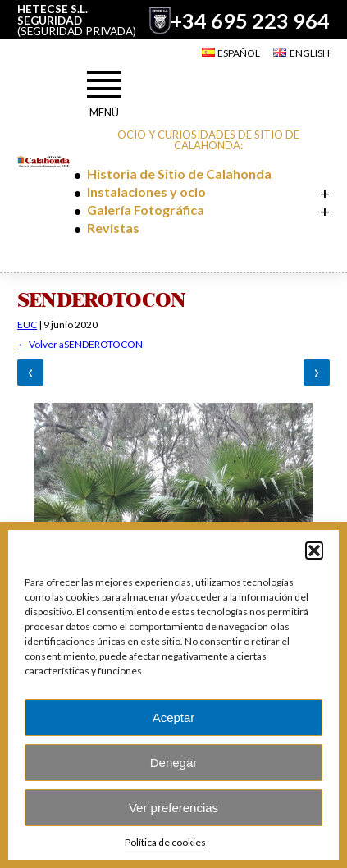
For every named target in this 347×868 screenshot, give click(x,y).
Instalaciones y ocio (146, 192)
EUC (27, 324)
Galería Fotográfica (146, 210)
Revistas (113, 228)
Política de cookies (165, 842)
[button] (314, 550)
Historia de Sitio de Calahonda (179, 174)
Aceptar (174, 717)
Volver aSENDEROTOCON (80, 345)
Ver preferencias (173, 808)
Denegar (174, 763)
